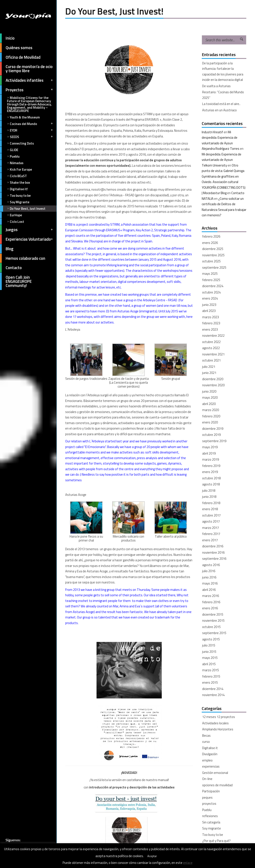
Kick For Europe (16, 169)
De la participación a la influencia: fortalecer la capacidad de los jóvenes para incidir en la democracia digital (223, 72)
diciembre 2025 (213, 249)
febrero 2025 (211, 280)
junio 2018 (209, 497)
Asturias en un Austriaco (219, 110)
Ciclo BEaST (13, 176)
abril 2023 (209, 311)
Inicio (7, 38)
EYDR (27, 130)
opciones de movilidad (217, 785)
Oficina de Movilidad (20, 57)
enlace (188, 863)
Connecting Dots (17, 143)
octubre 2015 (211, 627)
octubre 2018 (211, 478)
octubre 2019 (211, 435)
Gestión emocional (215, 773)
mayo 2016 (210, 583)
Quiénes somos (16, 48)
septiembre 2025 (214, 267)
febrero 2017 (211, 534)
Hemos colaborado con (23, 258)
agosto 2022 (211, 348)
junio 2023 (209, 305)
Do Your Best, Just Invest (23, 209)
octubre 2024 (211, 292)
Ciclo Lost (12, 222)
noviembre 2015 (213, 621)
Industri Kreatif (212, 132)
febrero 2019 (211, 466)
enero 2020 (210, 422)
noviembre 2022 (213, 336)
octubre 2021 (211, 360)
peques (207, 797)
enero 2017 (210, 540)
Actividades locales (215, 723)
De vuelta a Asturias (216, 86)
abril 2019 (209, 453)
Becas (206, 736)
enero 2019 (210, 472)
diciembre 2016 (213, 546)
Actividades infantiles (27, 80)
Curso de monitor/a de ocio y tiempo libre (26, 69)
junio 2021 (209, 373)
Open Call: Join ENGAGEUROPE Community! (16, 281)
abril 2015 (209, 664)
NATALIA (208, 199)
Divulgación (210, 754)
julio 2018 (209, 491)
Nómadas (12, 163)
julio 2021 (209, 367)
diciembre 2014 (213, 689)
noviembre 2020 (213, 385)
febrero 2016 (211, 602)
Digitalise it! (14, 189)
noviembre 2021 (213, 354)
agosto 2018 (211, 484)
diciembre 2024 (213, 286)
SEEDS (27, 137)
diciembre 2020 (213, 379)
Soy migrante (212, 828)
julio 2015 (209, 645)
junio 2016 (209, 577)
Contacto (11, 268)
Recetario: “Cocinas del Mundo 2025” (223, 95)
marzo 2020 (211, 410)
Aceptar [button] (152, 856)
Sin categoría (211, 822)
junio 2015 (209, 652)
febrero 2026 (211, 236)
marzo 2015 (211, 670)
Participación (211, 791)
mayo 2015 (210, 658)
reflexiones (210, 816)
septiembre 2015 (214, 633)
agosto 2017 (211, 521)
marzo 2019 (211, 459)
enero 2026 (210, 243)
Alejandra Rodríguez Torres (221, 149)
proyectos (209, 804)
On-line (207, 779)
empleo (207, 760)
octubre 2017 (211, 515)
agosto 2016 (211, 565)
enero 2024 (210, 298)
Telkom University (214, 165)
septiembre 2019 (214, 441)
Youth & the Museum (20, 117)
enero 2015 (210, 682)
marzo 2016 (211, 596)
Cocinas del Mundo (27, 124)
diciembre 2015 (213, 614)
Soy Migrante (15, 202)
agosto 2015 (211, 639)
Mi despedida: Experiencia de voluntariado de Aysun (220, 138)
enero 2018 (210, 509)
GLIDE (9, 150)
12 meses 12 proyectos (219, 717)
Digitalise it (210, 748)
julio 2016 (209, 571)
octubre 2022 (211, 342)
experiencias (211, 766)
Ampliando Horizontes (218, 729)
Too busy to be (15, 196)
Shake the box (15, 182)
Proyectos (27, 90)
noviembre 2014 (213, 695)
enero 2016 (210, 608)
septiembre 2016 (214, 559)
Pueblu (10, 156)
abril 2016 (209, 590)
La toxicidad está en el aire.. (221, 104)
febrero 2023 (211, 323)
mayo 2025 (210, 274)
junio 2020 (209, 391)
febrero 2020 (211, 416)
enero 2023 (210, 329)
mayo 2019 (210, 447)
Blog (7, 249)
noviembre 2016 (213, 552)
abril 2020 (209, 404)
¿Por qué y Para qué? (216, 841)
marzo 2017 (211, 528)
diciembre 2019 (213, 429)
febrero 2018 (211, 503)
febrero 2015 (211, 676)
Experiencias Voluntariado (27, 239)
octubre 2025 (211, 261)
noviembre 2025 (213, 255)
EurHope (11, 215)
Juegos (27, 230)
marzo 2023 (211, 317)
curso (206, 742)
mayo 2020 (210, 397)
